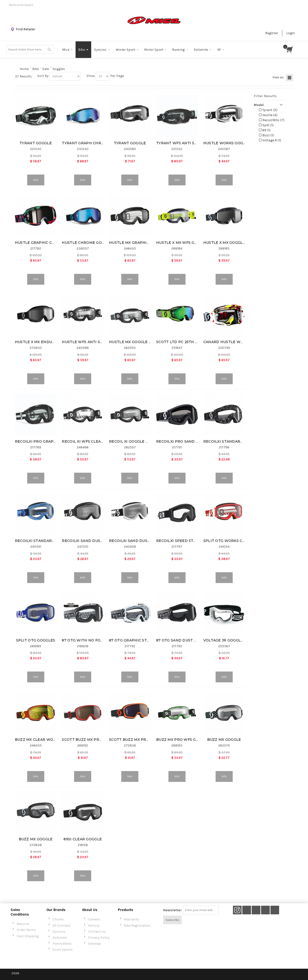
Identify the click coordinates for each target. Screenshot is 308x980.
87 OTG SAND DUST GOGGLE (183, 640)
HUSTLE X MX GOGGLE (224, 243)
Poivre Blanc (62, 944)
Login (291, 33)
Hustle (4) (268, 115)
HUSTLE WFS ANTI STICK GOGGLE (94, 342)
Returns (23, 924)
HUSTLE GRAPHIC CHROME (41, 243)
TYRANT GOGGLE (36, 143)
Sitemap (95, 944)
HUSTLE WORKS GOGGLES (228, 143)
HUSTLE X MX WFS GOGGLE (182, 243)
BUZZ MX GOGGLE (224, 740)
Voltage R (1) (270, 140)
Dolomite (60, 938)
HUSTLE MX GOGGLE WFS (133, 342)
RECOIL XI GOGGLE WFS (132, 441)
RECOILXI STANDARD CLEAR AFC (234, 441)
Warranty (132, 919)
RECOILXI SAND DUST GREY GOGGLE (96, 541)
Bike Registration (137, 926)
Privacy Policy (99, 938)
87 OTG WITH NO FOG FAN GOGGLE (95, 640)
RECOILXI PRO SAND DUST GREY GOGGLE (195, 441)
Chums (58, 919)
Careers (94, 919)
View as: (278, 77)
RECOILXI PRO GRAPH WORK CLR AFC (51, 441)
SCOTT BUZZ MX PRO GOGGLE (90, 740)
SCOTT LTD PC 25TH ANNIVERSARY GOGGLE (198, 342)
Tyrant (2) (268, 110)
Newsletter (172, 910)
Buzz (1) (266, 135)
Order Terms (26, 930)
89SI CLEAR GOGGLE (83, 839)
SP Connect (62, 926)
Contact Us (97, 932)
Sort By (43, 76)
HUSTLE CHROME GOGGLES (88, 243)
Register (272, 33)
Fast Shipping (28, 936)
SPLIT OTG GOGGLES (36, 640)
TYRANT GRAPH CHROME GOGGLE (94, 143)
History (94, 926)
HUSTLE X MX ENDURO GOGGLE (45, 342)
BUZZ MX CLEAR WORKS (38, 740)
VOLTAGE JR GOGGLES (224, 640)
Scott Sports (63, 950)
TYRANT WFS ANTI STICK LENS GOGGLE (193, 143)
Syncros (59, 932)
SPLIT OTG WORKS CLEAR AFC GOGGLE (240, 541)
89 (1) (265, 130)
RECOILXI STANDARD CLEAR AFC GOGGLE (54, 541)
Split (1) (266, 125)
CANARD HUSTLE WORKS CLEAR (234, 342)
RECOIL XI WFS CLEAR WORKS (90, 441)
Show (91, 76)
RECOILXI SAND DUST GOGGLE (138, 541)
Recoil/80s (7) (272, 120)
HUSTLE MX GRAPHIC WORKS (137, 243)
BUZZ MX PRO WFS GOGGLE (183, 740)
